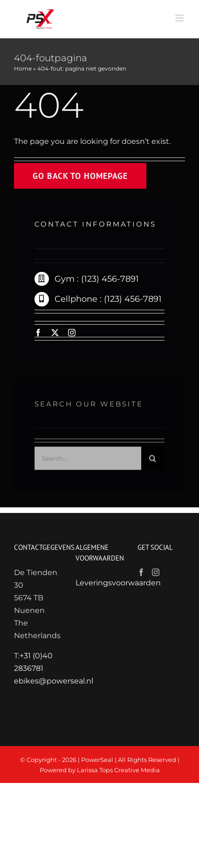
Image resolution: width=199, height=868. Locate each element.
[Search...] (88, 461)
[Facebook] (141, 572)
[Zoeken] (153, 461)
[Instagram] (156, 572)
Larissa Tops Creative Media (118, 770)
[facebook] (38, 333)
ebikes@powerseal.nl (54, 681)
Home (23, 68)
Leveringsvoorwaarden (118, 583)
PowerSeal (97, 760)
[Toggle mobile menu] (180, 18)
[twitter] (55, 333)
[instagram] (72, 333)
